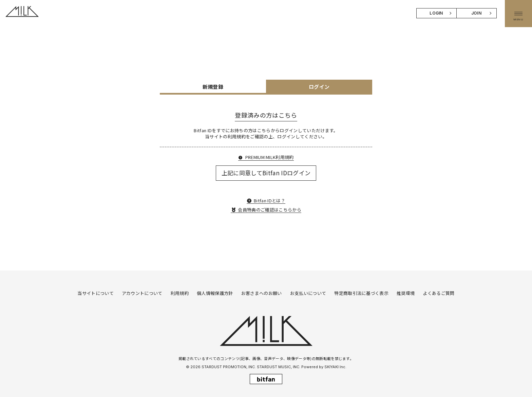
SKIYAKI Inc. (335, 367)
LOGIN (436, 13)
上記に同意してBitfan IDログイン (266, 173)
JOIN (476, 13)
